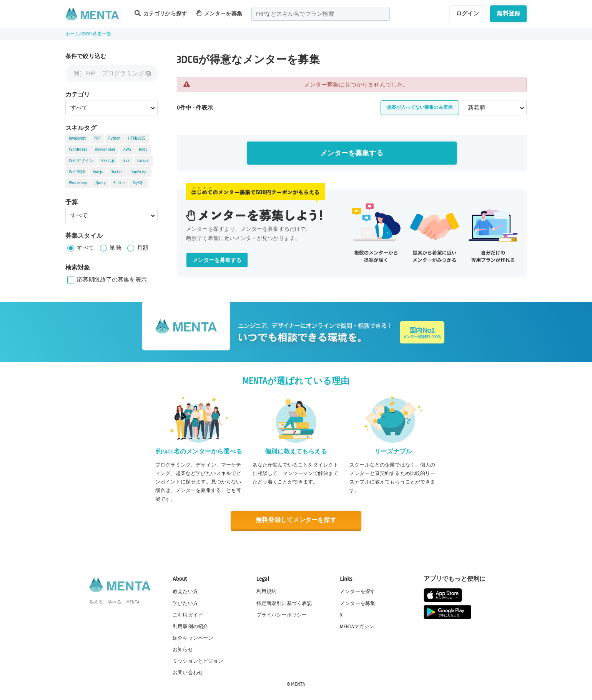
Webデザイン (81, 161)
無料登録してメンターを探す (296, 520)
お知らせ (183, 650)
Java (126, 161)
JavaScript (77, 138)
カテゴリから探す (161, 13)
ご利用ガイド (188, 615)
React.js (108, 161)
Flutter (119, 183)
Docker (116, 172)
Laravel (143, 161)
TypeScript (139, 172)
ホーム (72, 34)
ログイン (468, 13)
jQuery (100, 183)
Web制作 (77, 172)
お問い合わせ (188, 673)
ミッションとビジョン (198, 661)
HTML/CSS (137, 138)
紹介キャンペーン (193, 638)
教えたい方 (185, 592)
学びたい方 (185, 603)
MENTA (298, 684)
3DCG (86, 34)
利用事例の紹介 (190, 626)
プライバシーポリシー (282, 615)
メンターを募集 (219, 13)
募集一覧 (102, 34)
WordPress (78, 150)
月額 (143, 248)
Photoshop (78, 183)
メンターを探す (358, 592)
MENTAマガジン (357, 626)
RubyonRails (105, 150)
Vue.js (98, 172)
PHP (97, 138)
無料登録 (508, 13)
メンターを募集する (352, 153)
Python (115, 138)
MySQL (138, 183)
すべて (86, 248)
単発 (115, 248)
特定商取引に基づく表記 (284, 603)
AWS (127, 150)
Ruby (143, 150)
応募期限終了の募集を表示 (112, 280)
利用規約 (267, 592)
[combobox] (321, 14)
